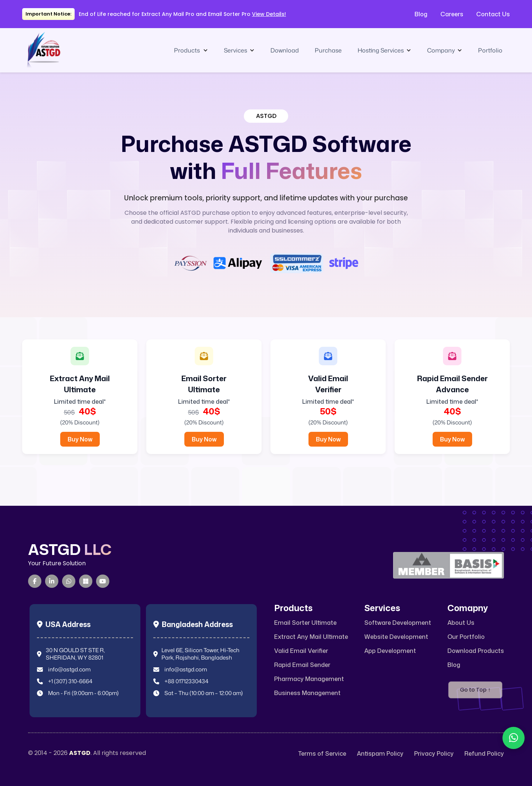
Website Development (396, 637)
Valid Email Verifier (301, 651)
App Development (390, 651)
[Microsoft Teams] (86, 581)
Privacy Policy (434, 754)
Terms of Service (322, 754)
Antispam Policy (380, 754)
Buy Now (80, 439)
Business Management (307, 693)
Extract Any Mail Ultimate (311, 637)
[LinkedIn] (52, 581)
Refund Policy (484, 754)
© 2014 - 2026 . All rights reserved (87, 753)
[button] (191, 50)
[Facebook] (35, 581)
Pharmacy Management (309, 679)
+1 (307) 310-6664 (70, 681)
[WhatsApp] (69, 581)
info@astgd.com (69, 670)
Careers (452, 14)
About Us (461, 623)
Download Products (476, 651)
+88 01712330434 (186, 681)
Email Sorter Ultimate (305, 623)
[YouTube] (103, 581)
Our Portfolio (466, 637)
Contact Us (493, 14)
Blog (421, 14)
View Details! (269, 14)
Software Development (398, 623)
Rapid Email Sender (302, 665)
